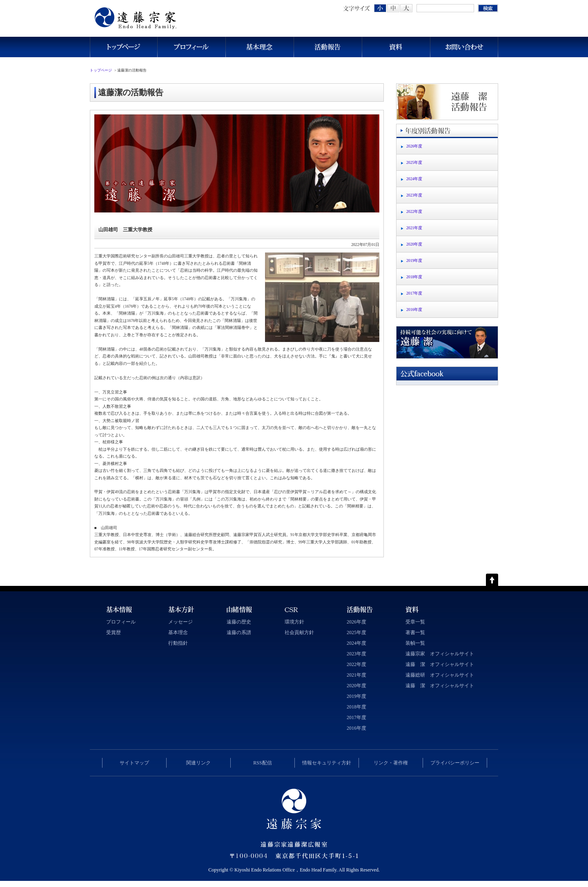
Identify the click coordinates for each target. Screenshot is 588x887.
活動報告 (328, 47)
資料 (396, 47)
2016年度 (414, 309)
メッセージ (180, 622)
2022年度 (414, 211)
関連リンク (198, 763)
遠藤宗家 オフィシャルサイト (440, 654)
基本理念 (259, 47)
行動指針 (178, 643)
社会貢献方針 (299, 632)
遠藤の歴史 (239, 622)
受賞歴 (114, 632)
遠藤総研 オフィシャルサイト (440, 675)
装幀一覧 (415, 643)
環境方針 (294, 622)
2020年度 (414, 244)
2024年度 (414, 179)
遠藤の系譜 (239, 632)
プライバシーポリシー (455, 763)
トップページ (124, 47)
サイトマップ (134, 763)
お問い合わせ (464, 47)
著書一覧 (415, 632)
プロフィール (191, 47)
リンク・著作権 (391, 763)
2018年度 (414, 277)
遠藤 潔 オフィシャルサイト (440, 664)
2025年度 (414, 162)
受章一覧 (415, 622)
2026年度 (414, 146)
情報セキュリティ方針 (327, 763)
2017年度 (414, 293)
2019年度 (414, 260)
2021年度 (414, 228)
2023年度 (414, 195)
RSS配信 (262, 763)
